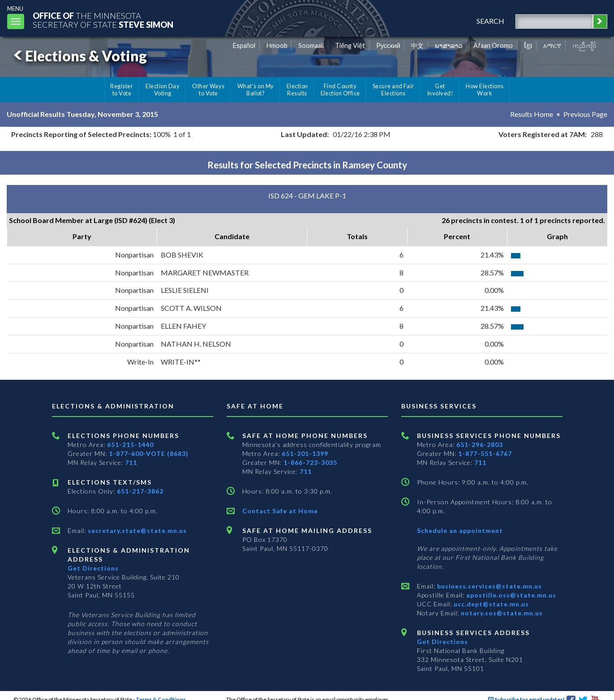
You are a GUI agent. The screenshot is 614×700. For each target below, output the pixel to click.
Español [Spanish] (244, 45)
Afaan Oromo (493, 45)
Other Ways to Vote (208, 90)
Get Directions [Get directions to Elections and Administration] (93, 568)
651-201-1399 (305, 453)
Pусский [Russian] (388, 45)
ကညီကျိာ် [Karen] (584, 45)
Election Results (297, 90)
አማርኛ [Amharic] (552, 45)
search (490, 21)
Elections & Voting (79, 56)
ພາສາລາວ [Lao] (449, 45)
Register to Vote (122, 90)
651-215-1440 (130, 444)
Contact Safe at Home (280, 511)
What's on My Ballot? (256, 90)
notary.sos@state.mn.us (501, 613)
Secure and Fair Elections (393, 90)
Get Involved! (440, 90)
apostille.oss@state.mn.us (510, 595)
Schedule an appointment (460, 530)
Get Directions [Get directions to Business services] (442, 642)
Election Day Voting (163, 90)
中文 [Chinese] (417, 45)
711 (131, 462)
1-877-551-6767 (485, 453)
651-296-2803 (480, 444)
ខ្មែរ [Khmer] (528, 45)
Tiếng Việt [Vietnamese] (350, 45)
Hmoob (277, 45)
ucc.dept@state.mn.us (490, 604)
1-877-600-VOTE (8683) (149, 453)
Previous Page (585, 114)
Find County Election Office (340, 90)
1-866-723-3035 (310, 462)
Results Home (532, 114)
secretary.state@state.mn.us (136, 530)
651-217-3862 (140, 491)
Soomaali (311, 45)
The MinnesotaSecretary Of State (103, 20)
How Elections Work (485, 90)
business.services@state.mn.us (489, 586)
